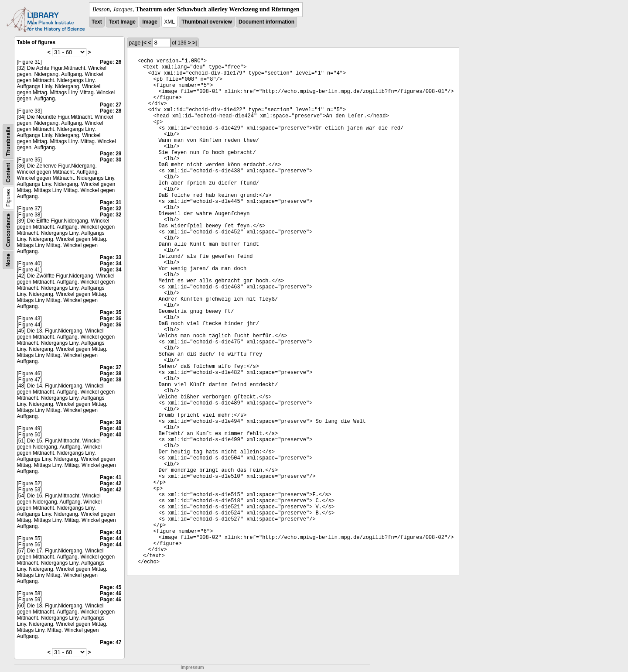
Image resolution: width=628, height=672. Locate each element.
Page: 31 (111, 202)
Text (97, 22)
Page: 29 (111, 154)
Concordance (8, 230)
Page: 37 (111, 367)
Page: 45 (111, 587)
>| (195, 43)
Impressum (192, 667)
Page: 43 (111, 532)
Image (150, 22)
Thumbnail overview (206, 22)
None (8, 260)
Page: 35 (111, 312)
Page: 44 (111, 538)
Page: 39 (111, 422)
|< (144, 43)
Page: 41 (111, 477)
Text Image (122, 22)
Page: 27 (111, 105)
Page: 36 (111, 319)
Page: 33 (111, 257)
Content (8, 173)
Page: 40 (111, 429)
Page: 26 (111, 62)
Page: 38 (111, 374)
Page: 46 (111, 593)
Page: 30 (111, 160)
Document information (266, 22)
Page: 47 (111, 642)
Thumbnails (8, 141)
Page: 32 (111, 209)
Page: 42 (111, 483)
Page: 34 (111, 264)
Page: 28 (111, 111)
